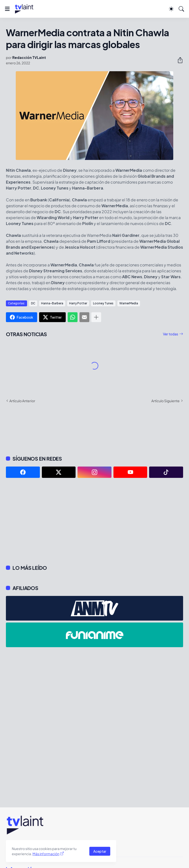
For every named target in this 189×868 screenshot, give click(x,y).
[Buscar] (181, 9)
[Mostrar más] (96, 317)
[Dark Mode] (171, 9)
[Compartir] (178, 60)
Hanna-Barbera (52, 303)
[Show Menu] (7, 9)
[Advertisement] (94, 521)
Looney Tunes (103, 303)
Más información (46, 854)
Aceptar (100, 851)
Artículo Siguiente (165, 401)
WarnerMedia (129, 303)
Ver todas (171, 334)
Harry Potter (78, 303)
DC (33, 303)
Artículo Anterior (22, 401)
